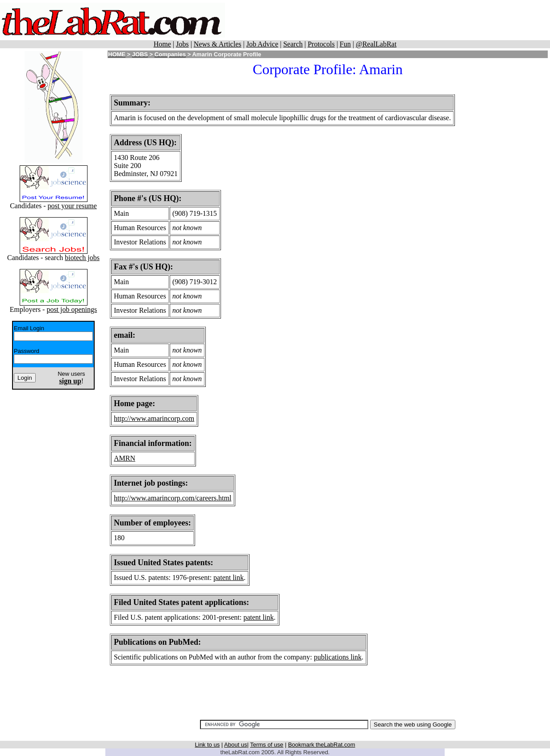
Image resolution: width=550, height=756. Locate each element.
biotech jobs (82, 258)
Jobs (182, 44)
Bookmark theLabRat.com (321, 745)
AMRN (125, 458)
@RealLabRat (376, 44)
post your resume (72, 206)
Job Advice (262, 44)
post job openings (72, 309)
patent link (229, 577)
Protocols (321, 44)
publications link (338, 657)
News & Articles (218, 44)
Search (293, 44)
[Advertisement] (387, 20)
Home (162, 44)
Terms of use (267, 745)
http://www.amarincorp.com (154, 418)
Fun (345, 44)
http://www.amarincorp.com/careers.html (173, 498)
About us (235, 745)
